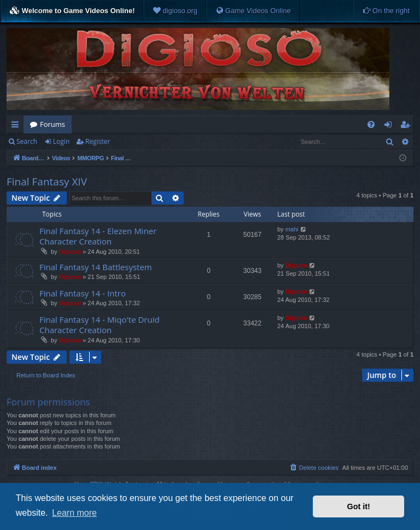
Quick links (17, 126)
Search (27, 141)
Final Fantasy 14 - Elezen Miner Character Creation (98, 236)
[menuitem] (175, 11)
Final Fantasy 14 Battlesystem (96, 267)
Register (98, 141)
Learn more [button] (74, 513)
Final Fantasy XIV (47, 182)
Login (61, 141)
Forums (52, 124)
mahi (292, 229)
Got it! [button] (359, 506)
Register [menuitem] (407, 126)
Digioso (70, 252)
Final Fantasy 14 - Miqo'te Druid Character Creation (100, 325)
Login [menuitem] (390, 126)
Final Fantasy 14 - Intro (83, 293)
